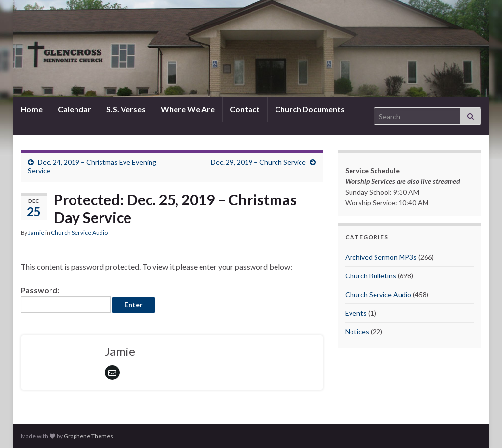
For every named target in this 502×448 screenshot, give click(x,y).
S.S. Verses (126, 109)
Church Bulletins (371, 276)
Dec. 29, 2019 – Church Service (258, 162)
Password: (66, 299)
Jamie (36, 233)
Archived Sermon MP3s (381, 257)
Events (356, 313)
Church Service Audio (79, 233)
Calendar (75, 109)
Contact (245, 109)
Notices (357, 332)
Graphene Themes (88, 436)
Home (32, 109)
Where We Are (188, 109)
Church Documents (310, 109)
